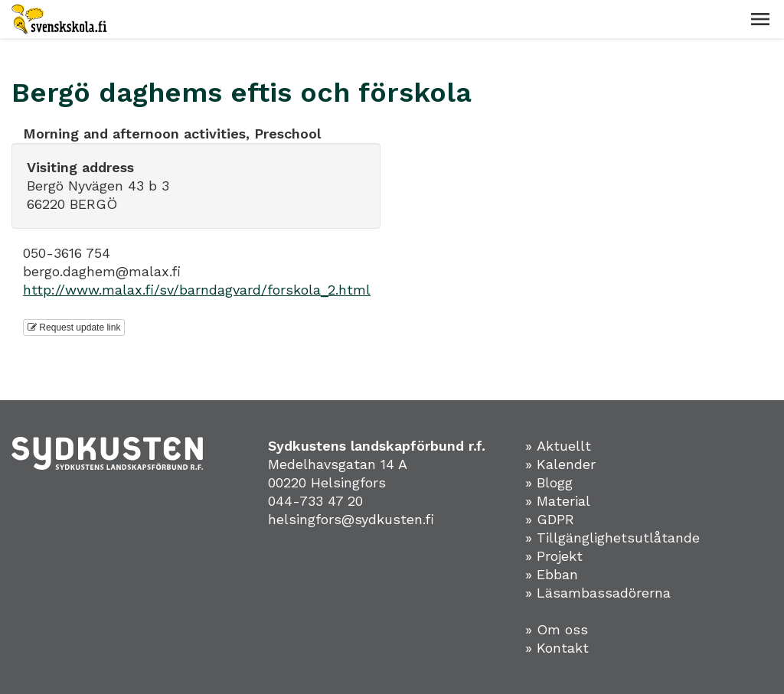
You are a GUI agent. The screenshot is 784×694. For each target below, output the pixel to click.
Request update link (74, 327)
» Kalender (560, 464)
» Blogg (549, 482)
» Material (558, 501)
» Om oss (557, 629)
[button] (760, 19)
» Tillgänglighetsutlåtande (612, 538)
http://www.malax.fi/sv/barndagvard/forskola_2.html (197, 290)
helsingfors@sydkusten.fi (351, 519)
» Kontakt (557, 648)
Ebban (557, 574)
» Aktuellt (558, 446)
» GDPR (550, 519)
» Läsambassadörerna (598, 593)
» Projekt (554, 556)
